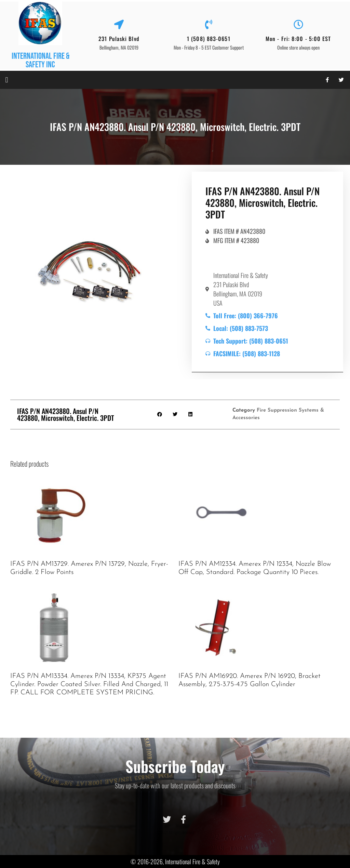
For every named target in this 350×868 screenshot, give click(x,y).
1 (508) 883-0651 (209, 39)
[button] (7, 80)
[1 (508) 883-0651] (208, 25)
